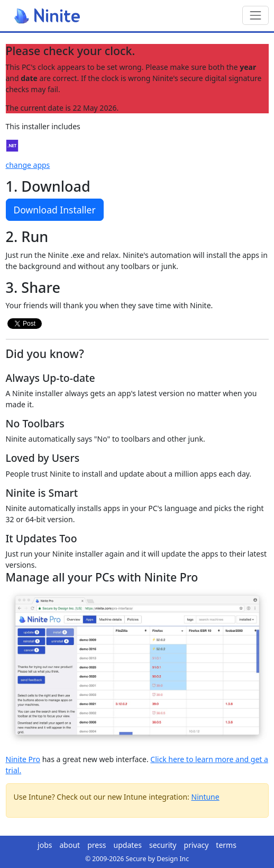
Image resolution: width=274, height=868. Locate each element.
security (163, 845)
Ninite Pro (23, 759)
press (97, 845)
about (70, 845)
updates (128, 845)
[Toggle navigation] (255, 15)
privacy (197, 845)
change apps (28, 165)
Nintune (206, 797)
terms (226, 845)
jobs (45, 845)
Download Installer (55, 210)
